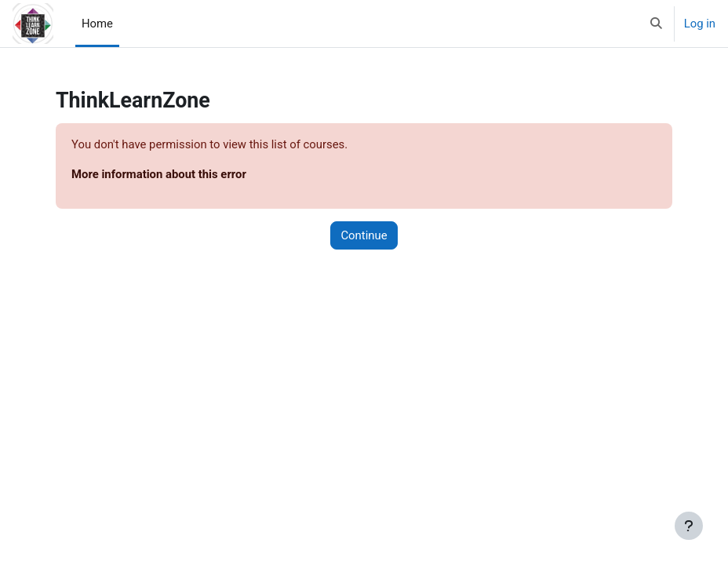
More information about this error (159, 174)
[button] (656, 24)
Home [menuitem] (97, 24)
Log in (700, 24)
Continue (364, 235)
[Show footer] (689, 526)
